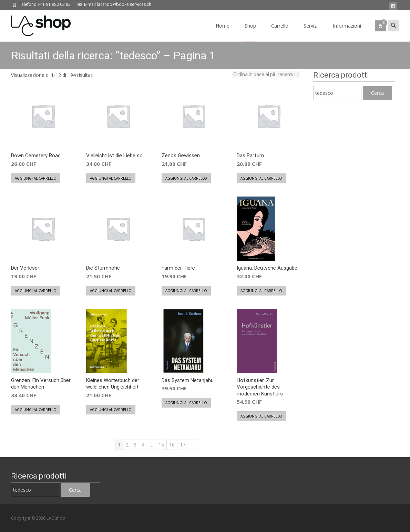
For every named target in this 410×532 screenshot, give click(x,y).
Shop (250, 32)
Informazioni (347, 32)
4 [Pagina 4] (143, 445)
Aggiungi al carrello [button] (36, 178)
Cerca (377, 93)
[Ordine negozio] (264, 74)
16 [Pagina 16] (172, 445)
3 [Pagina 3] (135, 445)
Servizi (311, 32)
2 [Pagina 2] (127, 445)
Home (223, 32)
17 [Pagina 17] (183, 445)
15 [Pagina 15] (161, 445)
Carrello (280, 32)
